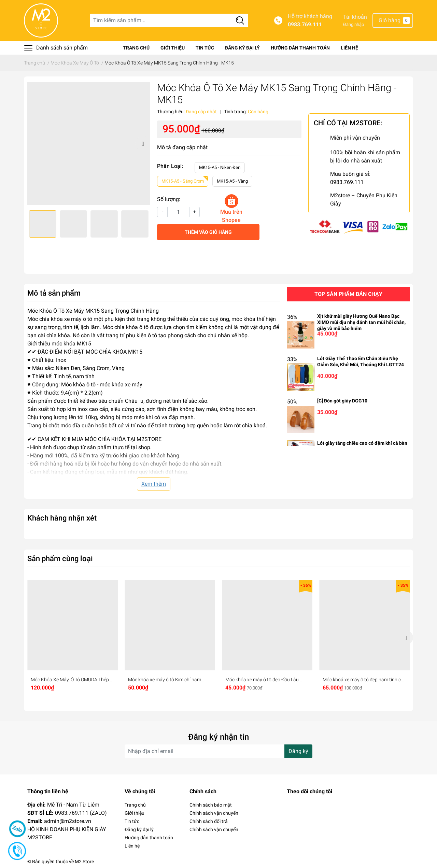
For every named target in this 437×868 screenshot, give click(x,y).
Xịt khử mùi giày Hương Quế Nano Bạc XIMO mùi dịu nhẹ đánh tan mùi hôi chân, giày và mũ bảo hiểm (361, 322)
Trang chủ (136, 48)
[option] (89, 143)
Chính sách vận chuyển (214, 813)
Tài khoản (355, 17)
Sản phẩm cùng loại (60, 558)
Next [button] (143, 143)
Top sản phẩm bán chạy (348, 294)
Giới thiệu (173, 48)
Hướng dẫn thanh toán (300, 48)
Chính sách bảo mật (211, 805)
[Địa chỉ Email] (218, 751)
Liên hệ (349, 48)
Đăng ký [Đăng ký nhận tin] (298, 751)
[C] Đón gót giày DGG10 (342, 401)
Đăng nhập (354, 24)
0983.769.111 (305, 24)
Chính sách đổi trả (209, 821)
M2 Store (84, 862)
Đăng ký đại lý (242, 48)
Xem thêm (154, 484)
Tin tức (205, 48)
